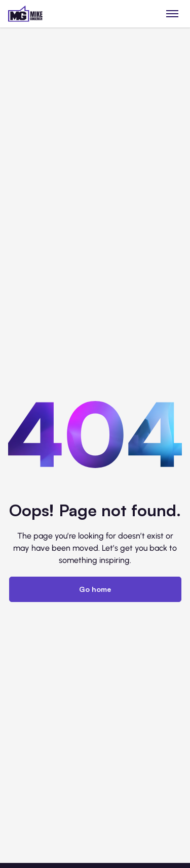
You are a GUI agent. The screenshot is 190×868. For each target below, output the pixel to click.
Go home (95, 589)
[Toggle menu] (173, 13)
